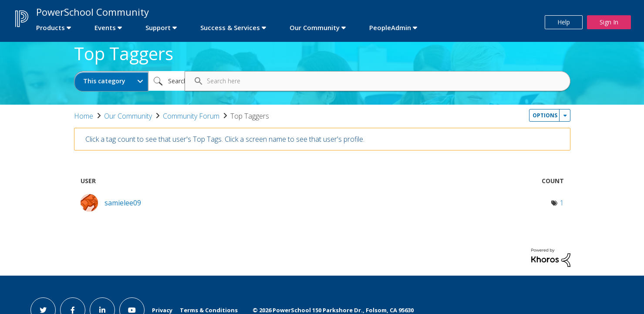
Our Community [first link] (315, 27)
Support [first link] (158, 27)
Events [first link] (105, 27)
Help (564, 22)
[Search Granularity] (111, 81)
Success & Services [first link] (230, 27)
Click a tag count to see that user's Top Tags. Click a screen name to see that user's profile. (225, 139)
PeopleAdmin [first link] (390, 27)
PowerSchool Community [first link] (93, 12)
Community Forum (191, 116)
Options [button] (545, 115)
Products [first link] (51, 27)
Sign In (609, 22)
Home (84, 116)
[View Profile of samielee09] (123, 203)
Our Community (128, 116)
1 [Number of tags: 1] (562, 203)
